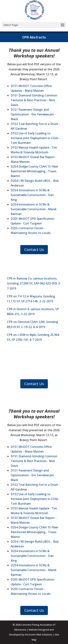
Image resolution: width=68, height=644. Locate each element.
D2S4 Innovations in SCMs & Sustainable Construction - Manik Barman (34, 209)
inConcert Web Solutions (39, 635)
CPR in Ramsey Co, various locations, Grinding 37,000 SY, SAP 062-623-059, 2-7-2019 (34, 283)
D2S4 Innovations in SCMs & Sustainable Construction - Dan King (32, 195)
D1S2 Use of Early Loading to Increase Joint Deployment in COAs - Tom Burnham (35, 138)
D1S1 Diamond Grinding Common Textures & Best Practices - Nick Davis (34, 100)
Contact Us (34, 250)
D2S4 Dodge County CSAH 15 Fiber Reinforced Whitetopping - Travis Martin (34, 171)
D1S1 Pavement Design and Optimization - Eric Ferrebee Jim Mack (32, 114)
